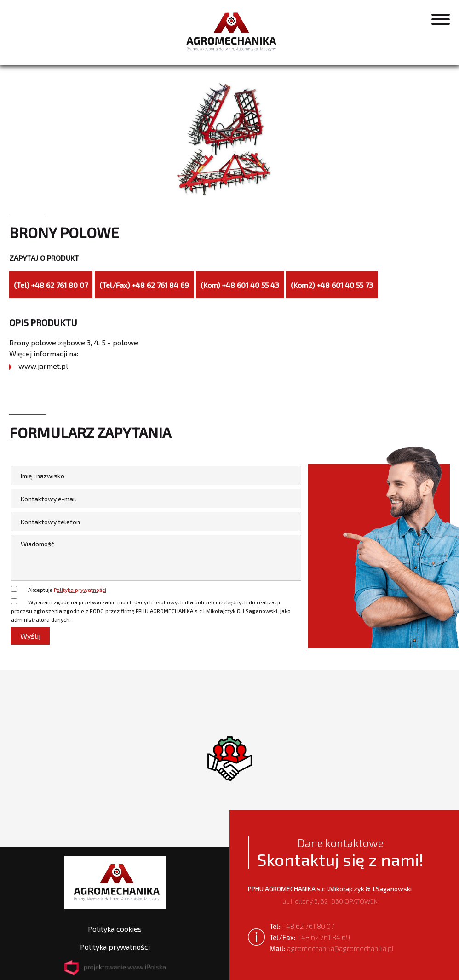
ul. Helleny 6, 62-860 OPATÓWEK (330, 895)
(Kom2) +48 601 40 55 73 (332, 285)
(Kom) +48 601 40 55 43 (240, 285)
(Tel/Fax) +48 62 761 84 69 (144, 285)
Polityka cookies (115, 929)
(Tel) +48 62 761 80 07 (51, 285)
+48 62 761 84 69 (310, 937)
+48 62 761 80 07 (302, 926)
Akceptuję (67, 590)
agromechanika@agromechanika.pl (332, 948)
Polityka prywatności (80, 590)
